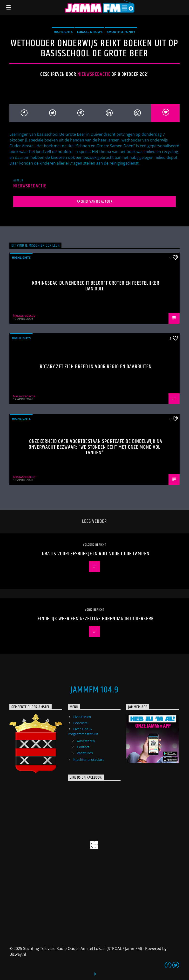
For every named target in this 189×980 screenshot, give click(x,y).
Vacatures (85, 753)
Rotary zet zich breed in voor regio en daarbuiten (96, 367)
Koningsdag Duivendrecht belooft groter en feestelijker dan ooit (96, 286)
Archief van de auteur (95, 202)
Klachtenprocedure (89, 759)
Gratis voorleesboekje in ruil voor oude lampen (96, 554)
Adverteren (86, 741)
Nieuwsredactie (94, 74)
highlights (63, 32)
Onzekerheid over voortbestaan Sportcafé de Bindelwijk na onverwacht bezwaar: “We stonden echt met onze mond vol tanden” (96, 447)
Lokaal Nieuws (90, 32)
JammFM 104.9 (94, 690)
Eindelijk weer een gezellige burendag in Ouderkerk (96, 619)
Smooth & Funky (121, 32)
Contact (83, 747)
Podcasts (80, 723)
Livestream (82, 717)
